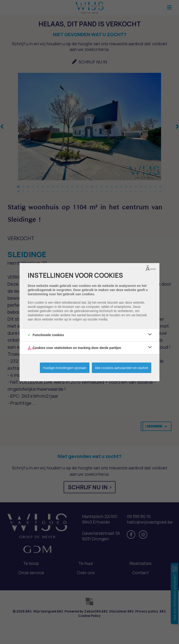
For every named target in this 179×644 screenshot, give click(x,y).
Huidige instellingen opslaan (65, 368)
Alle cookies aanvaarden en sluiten (122, 368)
